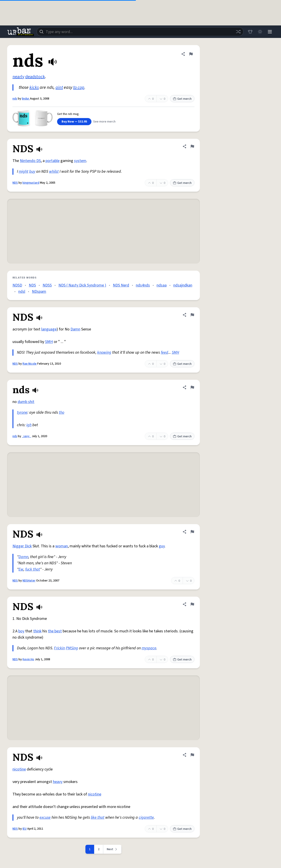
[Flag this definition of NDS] (192, 146)
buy (32, 171)
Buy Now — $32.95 (74, 122)
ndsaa (162, 285)
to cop (79, 87)
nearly (18, 77)
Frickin (59, 648)
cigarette (146, 817)
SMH (49, 342)
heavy (58, 782)
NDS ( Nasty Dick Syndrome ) (82, 285)
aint (59, 87)
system (80, 161)
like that (98, 817)
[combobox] (140, 32)
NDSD (17, 285)
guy (162, 546)
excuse (45, 817)
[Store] (250, 32)
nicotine (19, 769)
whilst (54, 171)
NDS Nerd (121, 285)
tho (62, 412)
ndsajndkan (183, 285)
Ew (21, 569)
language (49, 329)
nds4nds (143, 285)
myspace (149, 648)
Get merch (182, 99)
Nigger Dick (22, 546)
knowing (104, 352)
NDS (15, 183)
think (37, 631)
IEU (25, 829)
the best (55, 631)
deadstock (35, 77)
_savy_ (26, 436)
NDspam (39, 292)
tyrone (22, 412)
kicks (34, 87)
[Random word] (238, 32)
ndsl (22, 292)
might (24, 171)
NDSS (47, 285)
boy (21, 631)
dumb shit (26, 402)
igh (29, 425)
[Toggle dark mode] (260, 32)
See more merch (104, 122)
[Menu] (270, 32)
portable (53, 161)
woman (62, 546)
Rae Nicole (30, 364)
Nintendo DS (30, 161)
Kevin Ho (28, 659)
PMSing (72, 648)
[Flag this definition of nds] (191, 54)
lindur (26, 99)
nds (15, 99)
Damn (75, 329)
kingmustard (31, 183)
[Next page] (112, 849)
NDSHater (29, 581)
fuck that (33, 569)
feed (164, 352)
